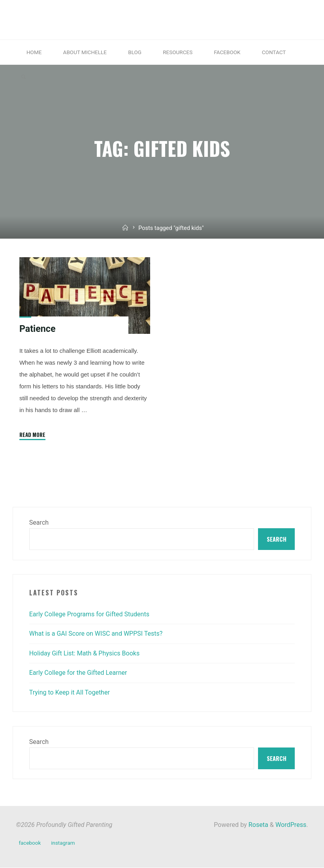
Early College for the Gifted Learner (79, 673)
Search (39, 522)
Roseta (258, 825)
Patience (38, 329)
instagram (63, 843)
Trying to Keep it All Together (70, 692)
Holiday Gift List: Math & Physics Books (85, 653)
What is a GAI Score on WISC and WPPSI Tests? (96, 634)
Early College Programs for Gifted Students (90, 614)
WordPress (291, 825)
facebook (30, 843)
